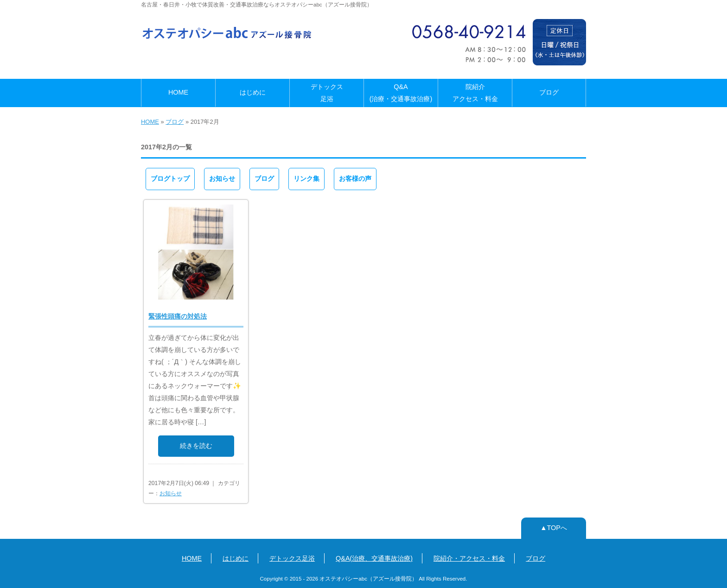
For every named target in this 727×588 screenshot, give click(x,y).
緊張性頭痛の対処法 (178, 316)
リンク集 (306, 179)
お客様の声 (355, 179)
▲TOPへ (554, 528)
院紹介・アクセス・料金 (469, 558)
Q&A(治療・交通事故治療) (401, 93)
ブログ (549, 92)
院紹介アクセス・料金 (475, 93)
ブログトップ (170, 179)
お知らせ (222, 179)
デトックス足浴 (327, 93)
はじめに (253, 92)
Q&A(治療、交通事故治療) (374, 558)
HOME (178, 92)
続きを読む (196, 446)
